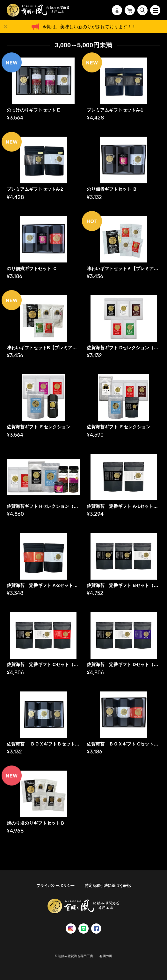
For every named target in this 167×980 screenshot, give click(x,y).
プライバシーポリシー (55, 886)
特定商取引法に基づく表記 (108, 886)
